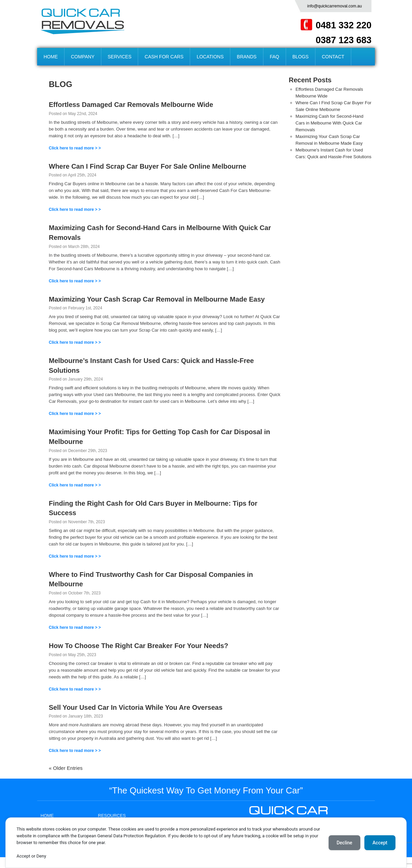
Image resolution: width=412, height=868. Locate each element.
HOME (51, 57)
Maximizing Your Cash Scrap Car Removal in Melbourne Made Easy (157, 299)
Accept (380, 843)
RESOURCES (112, 816)
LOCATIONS (210, 57)
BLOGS (301, 57)
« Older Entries (66, 768)
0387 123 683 (344, 40)
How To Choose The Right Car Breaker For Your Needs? (139, 646)
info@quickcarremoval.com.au (335, 6)
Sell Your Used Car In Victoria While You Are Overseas (136, 707)
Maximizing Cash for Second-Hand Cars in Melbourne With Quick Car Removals (329, 123)
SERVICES (120, 57)
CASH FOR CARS (164, 57)
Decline (344, 843)
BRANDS (247, 57)
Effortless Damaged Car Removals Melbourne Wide (131, 105)
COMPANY (83, 57)
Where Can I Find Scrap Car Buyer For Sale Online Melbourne (148, 166)
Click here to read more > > (75, 148)
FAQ (275, 57)
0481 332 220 (344, 25)
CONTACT (333, 57)
